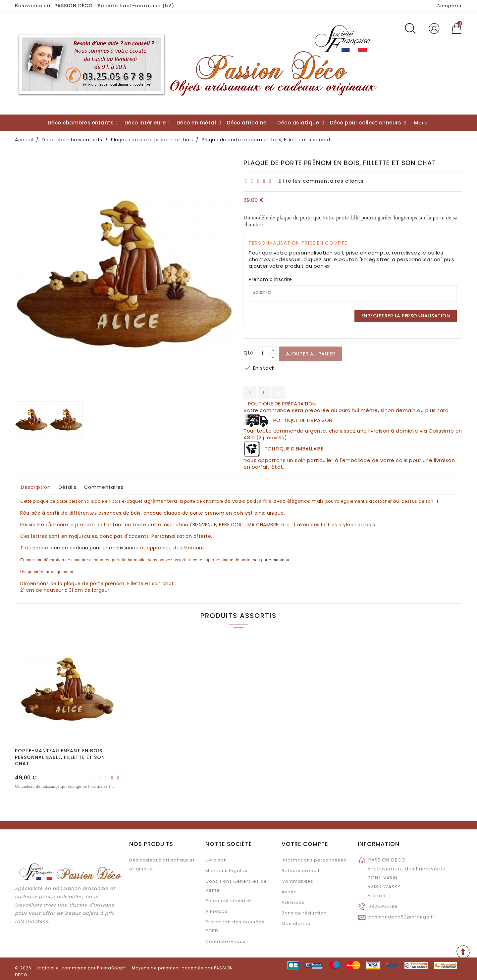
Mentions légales (226, 871)
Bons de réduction (304, 913)
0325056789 (383, 906)
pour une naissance (94, 548)
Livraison (216, 860)
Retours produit (301, 871)
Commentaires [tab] (104, 487)
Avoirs (289, 892)
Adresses (293, 902)
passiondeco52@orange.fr (401, 917)
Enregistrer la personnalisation (406, 316)
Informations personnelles (314, 860)
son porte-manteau (271, 560)
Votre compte (305, 844)
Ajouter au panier (311, 354)
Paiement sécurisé (228, 901)
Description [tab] (36, 487)
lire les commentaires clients (322, 181)
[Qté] (264, 354)
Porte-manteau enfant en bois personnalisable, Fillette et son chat (60, 757)
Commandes (297, 881)
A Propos (216, 911)
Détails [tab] (68, 487)
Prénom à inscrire (270, 279)
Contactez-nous (225, 941)
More (421, 123)
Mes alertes (296, 924)
